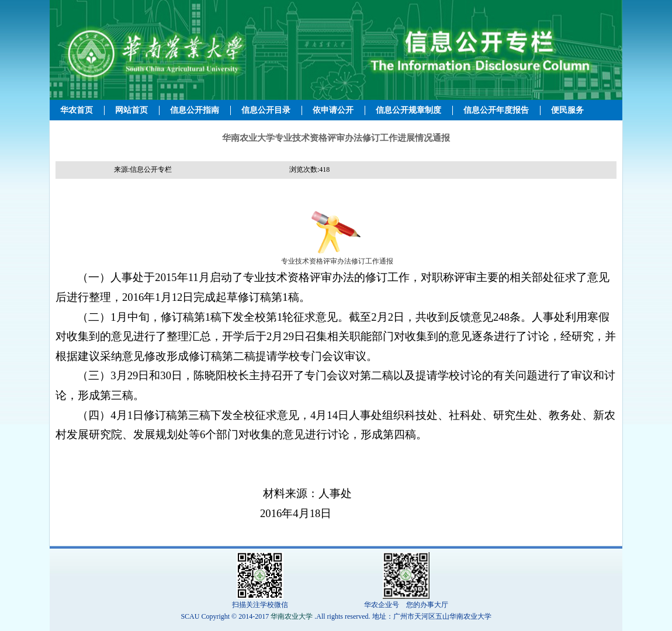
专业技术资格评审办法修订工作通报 (336, 261)
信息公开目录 (266, 110)
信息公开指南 (195, 110)
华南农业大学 (292, 616)
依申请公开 (333, 110)
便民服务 (567, 110)
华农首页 (77, 110)
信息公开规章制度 (408, 110)
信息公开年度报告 (496, 110)
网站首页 (131, 110)
